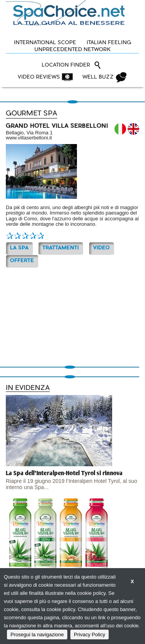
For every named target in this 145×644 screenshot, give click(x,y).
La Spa (19, 248)
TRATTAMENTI (61, 248)
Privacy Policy (90, 635)
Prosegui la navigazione (37, 635)
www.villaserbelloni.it (29, 138)
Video (101, 248)
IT (120, 129)
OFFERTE (22, 261)
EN (133, 129)
